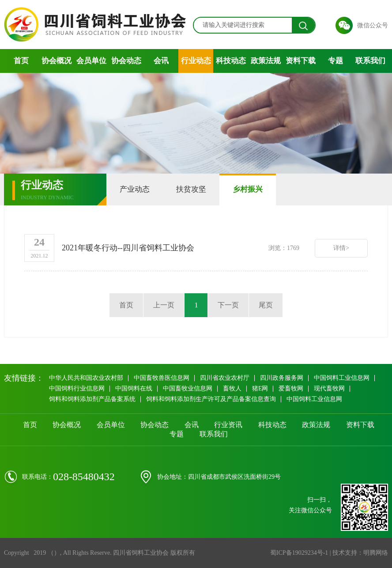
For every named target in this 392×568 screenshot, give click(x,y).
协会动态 (126, 61)
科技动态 (231, 61)
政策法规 (266, 61)
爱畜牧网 (291, 388)
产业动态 (135, 189)
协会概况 (57, 61)
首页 (21, 61)
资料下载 (301, 61)
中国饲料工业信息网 (342, 378)
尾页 (266, 305)
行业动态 (196, 61)
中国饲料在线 (134, 388)
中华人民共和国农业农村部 (86, 378)
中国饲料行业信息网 (77, 388)
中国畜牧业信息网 (188, 388)
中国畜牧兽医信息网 (162, 378)
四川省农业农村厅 (225, 378)
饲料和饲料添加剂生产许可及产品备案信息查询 (211, 399)
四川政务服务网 (282, 378)
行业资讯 (228, 425)
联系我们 (370, 61)
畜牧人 (232, 388)
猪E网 (260, 388)
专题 (335, 61)
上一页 (164, 305)
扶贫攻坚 (191, 189)
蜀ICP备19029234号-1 (299, 553)
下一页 (228, 305)
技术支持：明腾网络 (360, 553)
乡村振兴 (248, 189)
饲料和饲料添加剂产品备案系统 (92, 399)
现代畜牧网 (329, 388)
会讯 (161, 61)
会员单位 (91, 61)
